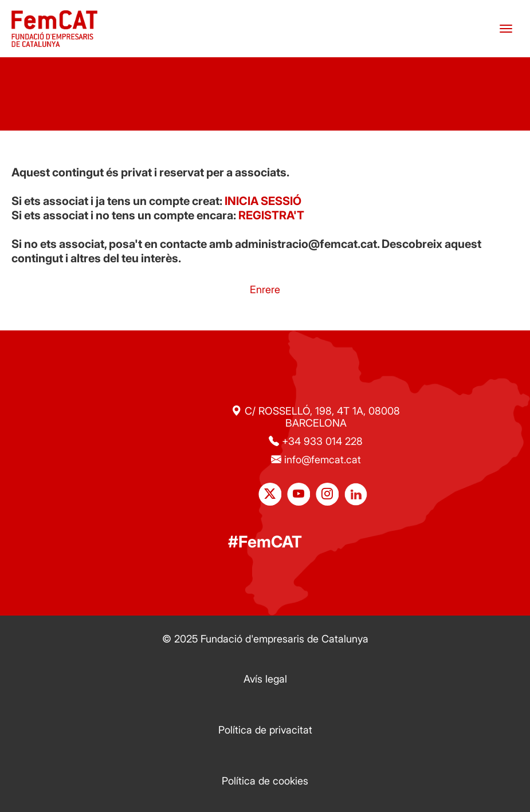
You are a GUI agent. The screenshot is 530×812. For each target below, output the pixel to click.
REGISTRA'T (271, 215)
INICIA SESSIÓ (263, 201)
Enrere (265, 289)
